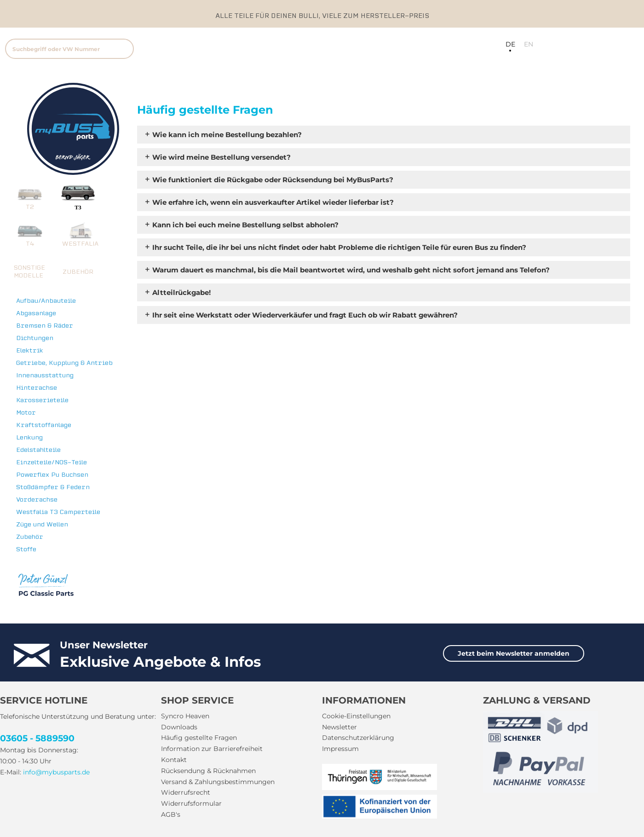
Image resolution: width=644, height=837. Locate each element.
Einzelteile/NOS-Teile (52, 462)
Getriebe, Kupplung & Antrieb (64, 363)
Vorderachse (37, 499)
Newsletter (339, 727)
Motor (26, 413)
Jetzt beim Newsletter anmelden (514, 653)
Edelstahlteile (38, 450)
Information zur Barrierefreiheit (212, 749)
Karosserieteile (42, 400)
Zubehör (30, 537)
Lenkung (29, 437)
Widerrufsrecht (186, 792)
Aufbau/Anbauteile (46, 301)
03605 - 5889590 (37, 738)
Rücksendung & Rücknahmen (208, 771)
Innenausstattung (45, 375)
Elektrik (30, 350)
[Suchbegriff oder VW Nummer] (69, 49)
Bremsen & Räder (45, 326)
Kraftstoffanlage (44, 425)
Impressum (340, 749)
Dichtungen (35, 338)
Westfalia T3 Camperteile (58, 512)
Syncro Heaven (185, 716)
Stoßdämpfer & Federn (53, 487)
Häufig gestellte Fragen (199, 738)
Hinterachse (37, 388)
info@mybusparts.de (56, 772)
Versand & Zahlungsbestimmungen (218, 782)
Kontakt (174, 760)
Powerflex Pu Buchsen (52, 475)
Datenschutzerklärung (358, 738)
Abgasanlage (36, 313)
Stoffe (26, 549)
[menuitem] (129, 48)
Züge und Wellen (42, 524)
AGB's (171, 814)
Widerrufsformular (191, 803)
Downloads (179, 727)
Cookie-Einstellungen (356, 716)
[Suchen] (123, 49)
